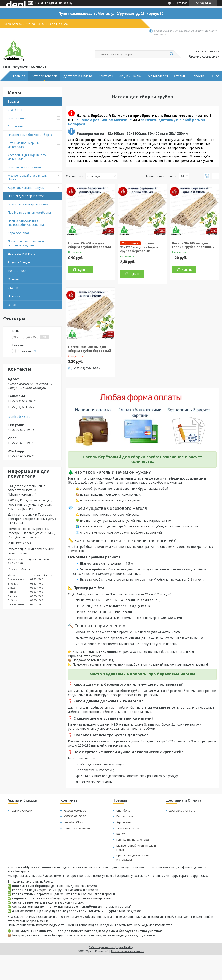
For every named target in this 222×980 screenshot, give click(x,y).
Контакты (106, 76)
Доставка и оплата (22, 253)
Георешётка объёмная (25, 167)
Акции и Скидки (131, 76)
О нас (215, 76)
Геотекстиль (17, 118)
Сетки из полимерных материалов (23, 145)
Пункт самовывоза (77, 828)
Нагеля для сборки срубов (27, 196)
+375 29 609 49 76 (75, 810)
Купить (83, 270)
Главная (19, 76)
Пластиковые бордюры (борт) (30, 135)
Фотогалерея (158, 76)
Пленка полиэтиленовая (133, 840)
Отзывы (13, 279)
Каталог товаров (44, 76)
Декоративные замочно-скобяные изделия (26, 243)
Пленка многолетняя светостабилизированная (27, 223)
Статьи (180, 76)
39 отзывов (180, 3)
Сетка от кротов (128, 828)
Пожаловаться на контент (128, 951)
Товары (13, 101)
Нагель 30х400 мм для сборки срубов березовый (193, 245)
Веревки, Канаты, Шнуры (26, 188)
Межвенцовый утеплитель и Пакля (29, 177)
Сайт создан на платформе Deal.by (111, 947)
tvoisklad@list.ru (19, 417)
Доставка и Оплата (78, 76)
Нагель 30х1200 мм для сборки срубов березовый (90, 349)
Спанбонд (15, 110)
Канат (121, 834)
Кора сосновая (19, 233)
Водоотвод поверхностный (28, 204)
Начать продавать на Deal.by (54, 3)
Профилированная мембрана (29, 212)
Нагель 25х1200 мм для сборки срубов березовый (139, 247)
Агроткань (15, 126)
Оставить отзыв (207, 52)
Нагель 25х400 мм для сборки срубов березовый (90, 245)
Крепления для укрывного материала (27, 157)
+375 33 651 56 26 (75, 816)
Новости (198, 76)
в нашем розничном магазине (104, 120)
